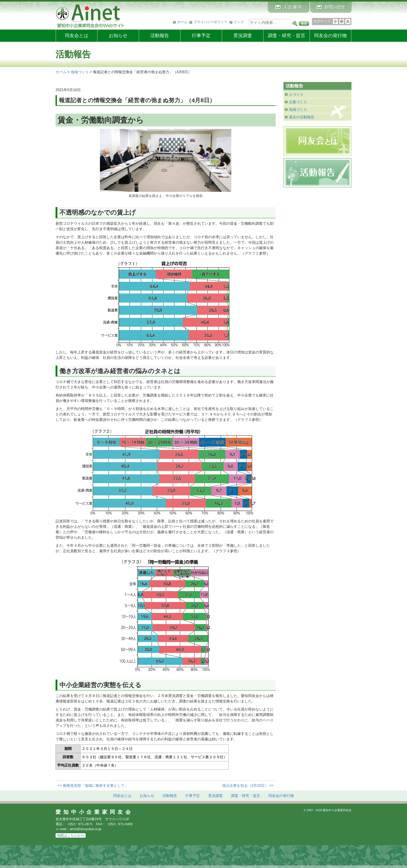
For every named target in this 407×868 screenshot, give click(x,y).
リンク (239, 22)
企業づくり (298, 102)
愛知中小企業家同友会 (94, 812)
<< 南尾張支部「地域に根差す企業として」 (93, 785)
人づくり (296, 94)
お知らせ (118, 36)
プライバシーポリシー (211, 22)
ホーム (182, 22)
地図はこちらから (71, 835)
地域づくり (298, 110)
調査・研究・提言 (287, 36)
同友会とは (77, 36)
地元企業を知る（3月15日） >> (248, 785)
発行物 (330, 36)
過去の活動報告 (302, 117)
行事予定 (201, 36)
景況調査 (243, 36)
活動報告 (160, 36)
